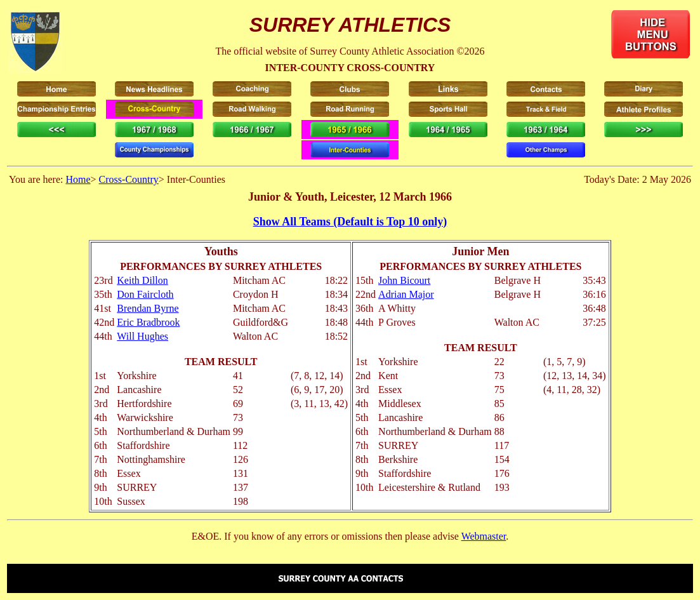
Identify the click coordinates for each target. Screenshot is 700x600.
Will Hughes (142, 336)
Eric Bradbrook (148, 322)
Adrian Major (406, 294)
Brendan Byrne (148, 308)
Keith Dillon (142, 280)
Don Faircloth (145, 294)
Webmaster (484, 536)
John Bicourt (404, 280)
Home (78, 179)
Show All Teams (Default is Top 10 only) (350, 222)
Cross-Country (129, 179)
